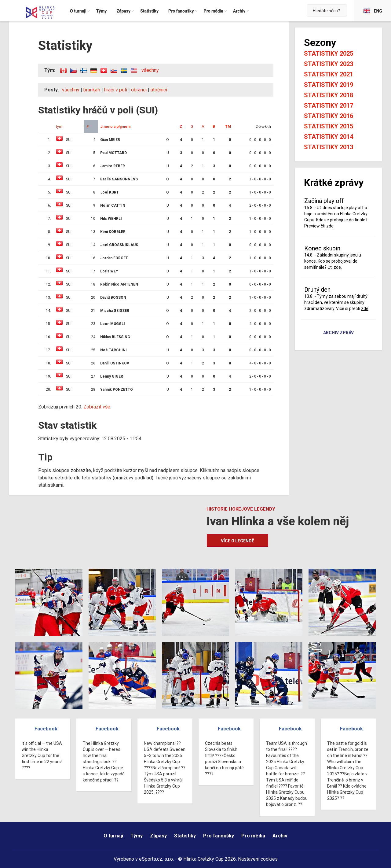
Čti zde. (335, 267)
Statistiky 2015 (329, 126)
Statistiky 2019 (329, 85)
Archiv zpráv (338, 333)
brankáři (92, 90)
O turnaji (113, 836)
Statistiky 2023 (329, 64)
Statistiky (185, 836)
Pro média (253, 836)
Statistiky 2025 (329, 54)
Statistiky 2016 (329, 116)
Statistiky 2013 (329, 147)
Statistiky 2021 (329, 74)
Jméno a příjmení (115, 127)
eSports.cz (151, 859)
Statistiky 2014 (329, 137)
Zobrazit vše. (97, 407)
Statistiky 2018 (329, 95)
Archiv (280, 836)
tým (59, 127)
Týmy (137, 836)
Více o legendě (238, 541)
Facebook (46, 729)
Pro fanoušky (219, 836)
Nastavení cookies (258, 859)
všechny (150, 70)
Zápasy (158, 836)
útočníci (159, 90)
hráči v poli (116, 90)
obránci (139, 90)
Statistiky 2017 (329, 105)
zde (330, 226)
